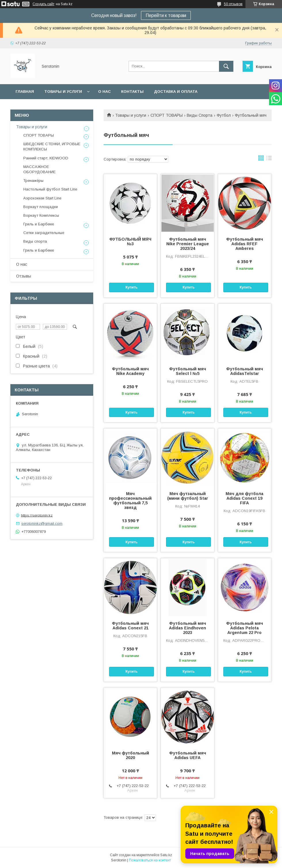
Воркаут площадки (41, 207)
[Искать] (226, 66)
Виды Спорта (200, 115)
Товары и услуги (63, 91)
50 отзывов (233, 4)
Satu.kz (166, 855)
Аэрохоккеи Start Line (42, 198)
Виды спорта (35, 241)
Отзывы (24, 276)
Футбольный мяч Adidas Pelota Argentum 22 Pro (245, 628)
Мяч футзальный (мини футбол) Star (188, 496)
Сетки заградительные (44, 233)
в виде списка (269, 159)
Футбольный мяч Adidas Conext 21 (130, 626)
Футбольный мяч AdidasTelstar (245, 371)
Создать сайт (43, 4)
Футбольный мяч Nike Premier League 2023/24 (188, 244)
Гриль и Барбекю (39, 224)
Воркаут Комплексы (41, 215)
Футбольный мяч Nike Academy (130, 371)
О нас (104, 91)
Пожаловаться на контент (150, 860)
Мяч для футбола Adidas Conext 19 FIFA (244, 498)
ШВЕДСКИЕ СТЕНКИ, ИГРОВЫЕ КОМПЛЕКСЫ (52, 147)
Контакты (132, 91)
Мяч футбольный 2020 (130, 755)
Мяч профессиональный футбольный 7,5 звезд (130, 501)
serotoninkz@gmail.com (42, 523)
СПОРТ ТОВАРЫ (167, 115)
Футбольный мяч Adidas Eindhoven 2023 (187, 628)
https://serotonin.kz (37, 515)
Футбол (224, 115)
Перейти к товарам (166, 15)
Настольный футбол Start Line (50, 189)
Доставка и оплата (176, 91)
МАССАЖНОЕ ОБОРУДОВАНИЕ (39, 169)
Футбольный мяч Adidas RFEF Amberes (245, 244)
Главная (25, 91)
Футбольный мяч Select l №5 (188, 371)
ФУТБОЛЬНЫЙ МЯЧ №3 (130, 241)
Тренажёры (33, 181)
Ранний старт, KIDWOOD (46, 158)
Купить (132, 287)
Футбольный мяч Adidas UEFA (188, 755)
